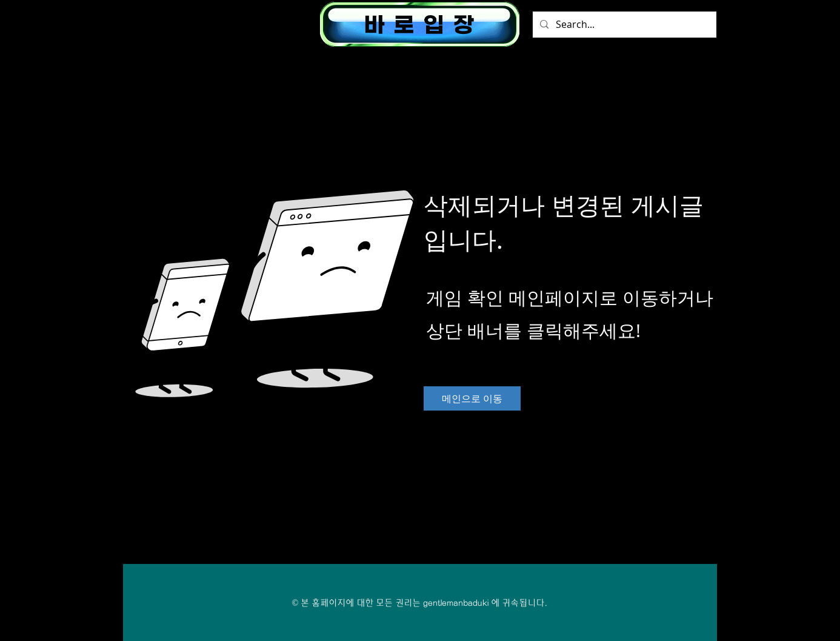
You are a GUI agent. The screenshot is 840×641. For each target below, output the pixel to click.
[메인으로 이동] (472, 398)
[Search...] (623, 25)
